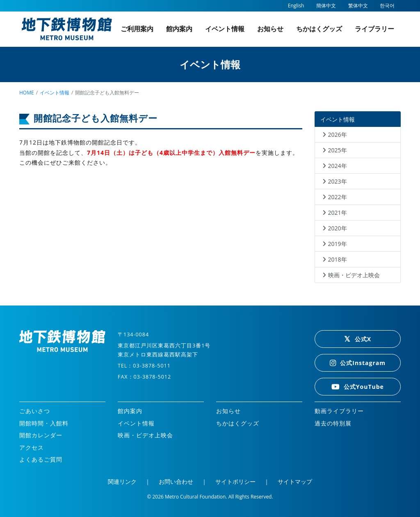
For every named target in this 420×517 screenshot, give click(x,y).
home (27, 93)
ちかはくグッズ (319, 29)
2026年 (338, 134)
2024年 (338, 166)
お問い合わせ (176, 481)
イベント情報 (225, 29)
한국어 (387, 6)
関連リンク (122, 481)
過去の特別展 (333, 423)
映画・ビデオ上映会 (354, 275)
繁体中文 (358, 6)
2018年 (338, 259)
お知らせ (270, 29)
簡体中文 (326, 6)
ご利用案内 (137, 29)
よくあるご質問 (41, 459)
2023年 (338, 181)
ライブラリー (374, 29)
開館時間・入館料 (44, 423)
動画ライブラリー (339, 411)
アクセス (32, 447)
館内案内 (179, 29)
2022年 (338, 197)
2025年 (338, 150)
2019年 (338, 244)
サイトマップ (295, 481)
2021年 (338, 213)
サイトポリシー (235, 481)
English (296, 6)
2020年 (338, 228)
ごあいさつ (35, 411)
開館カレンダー (41, 435)
